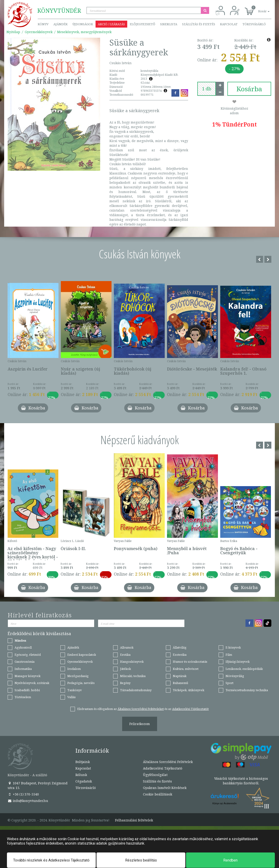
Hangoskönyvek (132, 662)
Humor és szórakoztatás (190, 662)
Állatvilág (180, 647)
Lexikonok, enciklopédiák (244, 669)
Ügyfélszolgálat (155, 775)
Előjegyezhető (143, 24)
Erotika (125, 655)
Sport (229, 683)
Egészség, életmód (28, 655)
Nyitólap (13, 32)
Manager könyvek (28, 676)
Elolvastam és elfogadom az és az (143, 709)
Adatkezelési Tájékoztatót (190, 709)
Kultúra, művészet (186, 669)
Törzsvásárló (254, 24)
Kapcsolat (229, 24)
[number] (207, 89)
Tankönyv (75, 690)
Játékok (126, 669)
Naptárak (180, 676)
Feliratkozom (140, 724)
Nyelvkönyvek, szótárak (32, 683)
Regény (125, 683)
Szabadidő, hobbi (27, 690)
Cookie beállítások (158, 794)
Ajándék (60, 24)
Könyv (43, 24)
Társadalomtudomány (136, 690)
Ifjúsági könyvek (238, 662)
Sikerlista (169, 24)
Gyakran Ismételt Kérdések (165, 788)
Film (229, 655)
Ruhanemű (180, 683)
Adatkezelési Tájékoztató (163, 768)
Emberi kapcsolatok (82, 655)
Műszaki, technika (133, 676)
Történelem (23, 697)
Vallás (71, 697)
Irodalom (74, 669)
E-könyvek (233, 647)
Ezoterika (180, 655)
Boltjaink (83, 762)
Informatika (23, 669)
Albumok (127, 647)
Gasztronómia (25, 662)
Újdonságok (83, 24)
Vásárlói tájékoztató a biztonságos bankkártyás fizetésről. (241, 781)
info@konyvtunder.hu (28, 801)
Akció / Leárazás (111, 24)
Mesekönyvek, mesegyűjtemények (84, 32)
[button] (259, 9)
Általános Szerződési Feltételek (168, 762)
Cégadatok (84, 781)
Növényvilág (235, 676)
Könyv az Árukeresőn (225, 803)
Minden (20, 640)
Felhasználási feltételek (134, 820)
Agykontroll (23, 647)
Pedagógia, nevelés (81, 683)
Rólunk (81, 775)
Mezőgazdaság (78, 676)
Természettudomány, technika (247, 690)
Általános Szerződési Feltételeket (141, 709)
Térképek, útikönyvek (189, 690)
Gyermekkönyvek (39, 32)
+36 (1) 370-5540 (23, 794)
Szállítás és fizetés (199, 24)
